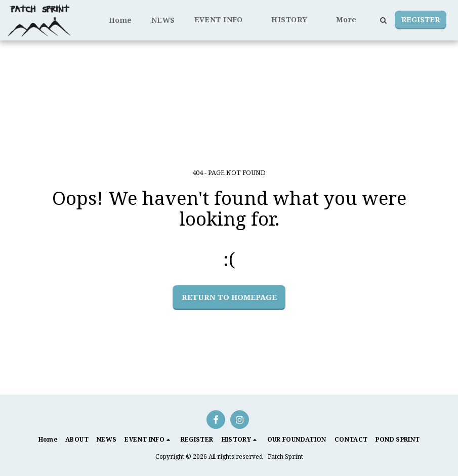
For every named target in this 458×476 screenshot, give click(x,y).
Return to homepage (229, 297)
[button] (223, 20)
